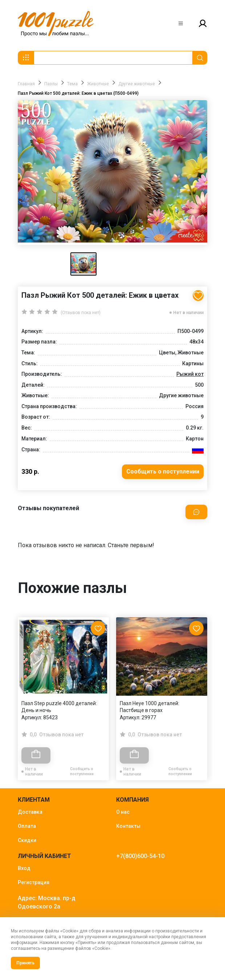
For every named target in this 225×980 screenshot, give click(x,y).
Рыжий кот (190, 374)
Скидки (27, 840)
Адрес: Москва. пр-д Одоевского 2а (47, 902)
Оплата (27, 826)
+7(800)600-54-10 (140, 856)
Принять (25, 963)
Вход (24, 868)
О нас (123, 812)
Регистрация (34, 882)
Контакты (128, 826)
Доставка (30, 812)
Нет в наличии (188, 313)
